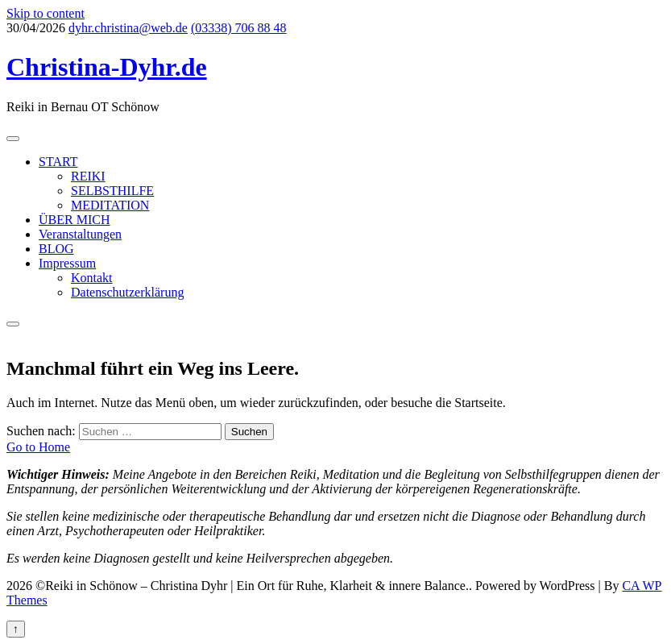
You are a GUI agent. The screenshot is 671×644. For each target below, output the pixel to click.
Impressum (67, 263)
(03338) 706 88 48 (239, 28)
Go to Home (38, 447)
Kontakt (92, 278)
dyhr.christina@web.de (128, 28)
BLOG (56, 249)
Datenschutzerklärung (127, 292)
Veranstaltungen (80, 234)
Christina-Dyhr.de (107, 67)
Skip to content (46, 13)
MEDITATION (110, 205)
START (58, 162)
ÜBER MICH (74, 220)
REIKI (88, 176)
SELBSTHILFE (112, 191)
